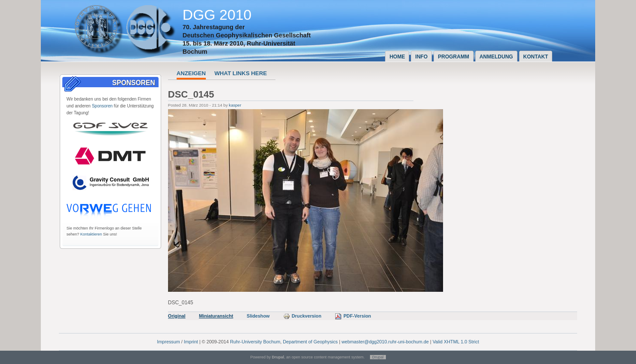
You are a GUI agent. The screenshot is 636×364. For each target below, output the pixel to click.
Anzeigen (191, 73)
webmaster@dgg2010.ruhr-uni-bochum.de (385, 342)
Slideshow (258, 316)
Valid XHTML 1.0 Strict (456, 342)
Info (421, 57)
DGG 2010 (217, 15)
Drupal (378, 357)
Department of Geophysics (310, 342)
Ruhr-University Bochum (255, 342)
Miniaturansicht (216, 316)
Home (397, 57)
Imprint (191, 342)
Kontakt (536, 57)
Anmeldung (496, 57)
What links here (241, 73)
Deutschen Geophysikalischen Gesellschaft (247, 35)
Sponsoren (102, 106)
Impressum (168, 342)
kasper (235, 105)
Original (177, 316)
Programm (454, 57)
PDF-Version (353, 316)
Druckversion (302, 316)
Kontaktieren (91, 234)
